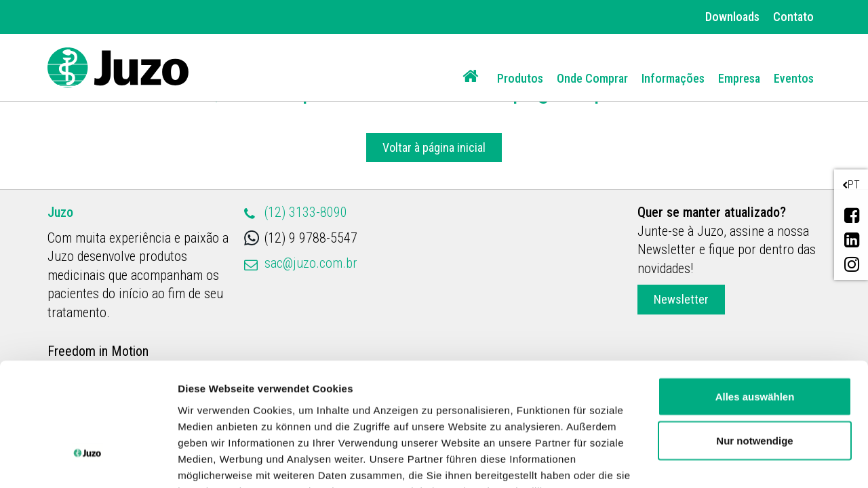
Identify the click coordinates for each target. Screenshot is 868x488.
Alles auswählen (755, 298)
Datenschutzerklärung (448, 425)
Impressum (558, 425)
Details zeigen (212, 461)
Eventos (794, 78)
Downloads (732, 17)
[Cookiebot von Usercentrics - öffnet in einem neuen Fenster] (88, 462)
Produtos (520, 78)
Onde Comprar (592, 78)
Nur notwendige (754, 343)
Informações (673, 78)
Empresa (739, 78)
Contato (793, 17)
